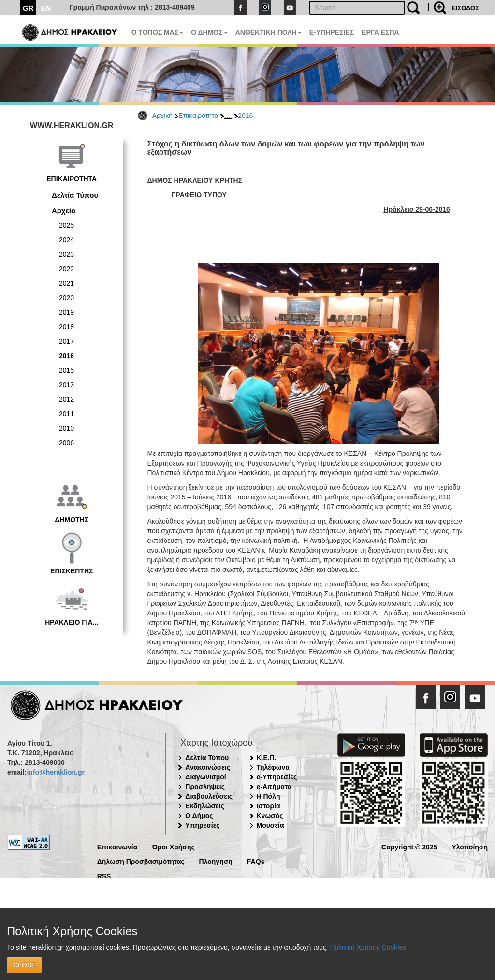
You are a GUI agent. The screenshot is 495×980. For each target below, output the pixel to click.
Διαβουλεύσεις (209, 796)
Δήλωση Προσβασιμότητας (141, 861)
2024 (66, 240)
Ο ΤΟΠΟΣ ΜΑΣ (157, 32)
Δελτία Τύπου (75, 195)
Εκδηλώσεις (205, 806)
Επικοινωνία (117, 846)
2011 (66, 414)
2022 (66, 269)
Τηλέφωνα (273, 767)
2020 (66, 298)
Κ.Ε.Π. (267, 758)
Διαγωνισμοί (205, 777)
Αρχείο (64, 211)
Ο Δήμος (199, 816)
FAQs (256, 861)
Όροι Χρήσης (173, 846)
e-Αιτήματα (274, 787)
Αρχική (163, 116)
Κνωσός (270, 816)
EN (46, 8)
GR (28, 8)
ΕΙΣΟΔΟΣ (465, 8)
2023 (66, 254)
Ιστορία (269, 806)
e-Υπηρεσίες (277, 777)
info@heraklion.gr (55, 772)
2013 (66, 385)
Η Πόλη (269, 796)
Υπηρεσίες (202, 825)
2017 (66, 341)
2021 (66, 283)
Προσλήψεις (205, 787)
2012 (66, 399)
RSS (104, 875)
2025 (66, 225)
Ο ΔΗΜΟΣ (209, 32)
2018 (66, 327)
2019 (66, 312)
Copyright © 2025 (409, 846)
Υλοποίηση (470, 846)
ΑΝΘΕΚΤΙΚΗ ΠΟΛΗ (269, 32)
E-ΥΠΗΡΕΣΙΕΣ (332, 32)
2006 (66, 443)
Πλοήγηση (216, 861)
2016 (245, 116)
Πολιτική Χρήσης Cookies (368, 947)
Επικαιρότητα (198, 116)
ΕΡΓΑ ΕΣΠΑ (380, 32)
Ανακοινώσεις (208, 767)
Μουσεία (270, 825)
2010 (66, 428)
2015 (66, 370)
